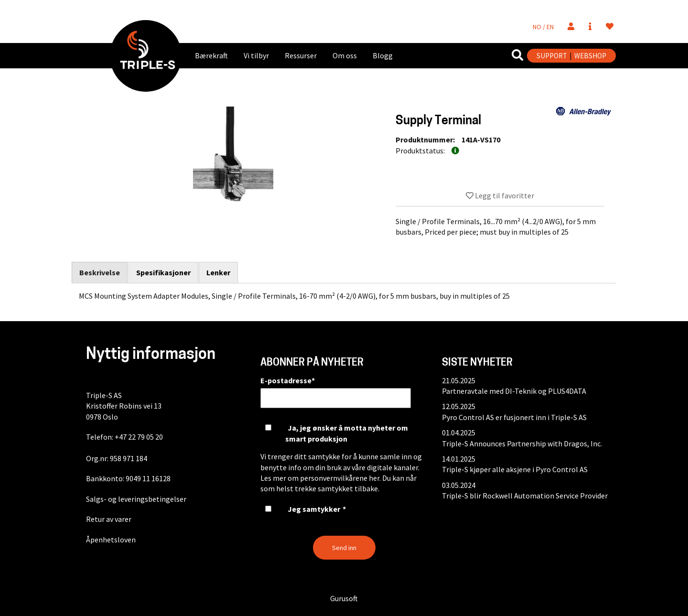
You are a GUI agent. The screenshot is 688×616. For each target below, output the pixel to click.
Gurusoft (344, 598)
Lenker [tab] (219, 272)
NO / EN (543, 27)
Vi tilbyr (256, 55)
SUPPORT (552, 56)
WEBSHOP (590, 56)
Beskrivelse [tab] (100, 273)
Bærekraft (211, 55)
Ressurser (301, 55)
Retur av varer (109, 519)
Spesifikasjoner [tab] (163, 272)
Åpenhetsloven (111, 540)
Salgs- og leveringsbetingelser (136, 499)
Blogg (383, 55)
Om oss (345, 55)
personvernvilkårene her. (340, 478)
